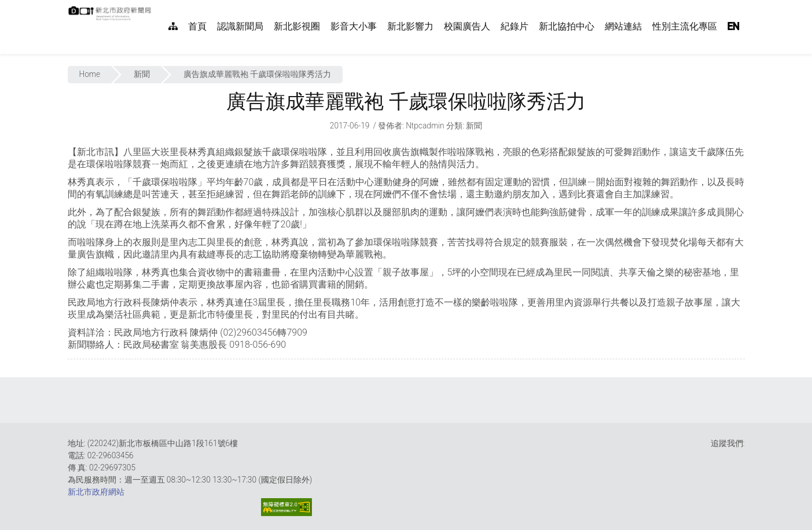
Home (90, 74)
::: (157, 6)
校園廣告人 (467, 26)
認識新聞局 (240, 26)
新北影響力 (410, 26)
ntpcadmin (425, 126)
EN (733, 26)
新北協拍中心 (567, 26)
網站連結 (623, 26)
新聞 (142, 74)
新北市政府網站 (96, 492)
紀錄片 (515, 26)
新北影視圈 (297, 26)
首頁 (197, 26)
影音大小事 (354, 26)
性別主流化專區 (685, 26)
